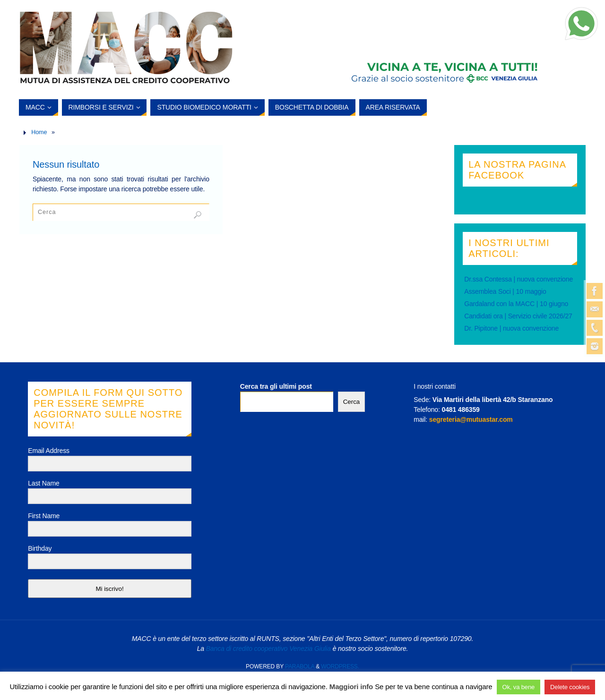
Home (39, 132)
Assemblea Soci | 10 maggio (505, 291)
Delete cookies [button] (570, 687)
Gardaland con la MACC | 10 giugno (516, 304)
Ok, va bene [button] (519, 687)
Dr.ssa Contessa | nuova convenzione (519, 279)
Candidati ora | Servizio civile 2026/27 (518, 316)
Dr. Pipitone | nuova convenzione (511, 328)
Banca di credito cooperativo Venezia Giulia (268, 649)
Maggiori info (351, 687)
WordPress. (340, 666)
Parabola (300, 666)
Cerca (352, 402)
